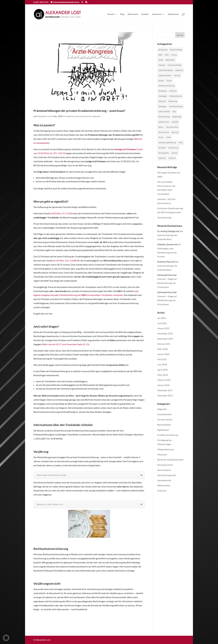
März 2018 (163, 375)
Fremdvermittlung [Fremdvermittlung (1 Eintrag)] (174, 65)
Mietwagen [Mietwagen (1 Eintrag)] (162, 106)
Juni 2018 (162, 364)
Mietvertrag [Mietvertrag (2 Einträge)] (173, 101)
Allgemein (162, 409)
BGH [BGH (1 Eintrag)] (167, 55)
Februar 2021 (164, 344)
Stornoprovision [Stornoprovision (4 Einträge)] (172, 127)
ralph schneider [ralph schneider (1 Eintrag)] (164, 111)
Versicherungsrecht (92, 116)
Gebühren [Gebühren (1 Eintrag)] (179, 70)
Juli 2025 (162, 318)
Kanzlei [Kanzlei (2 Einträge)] (161, 81)
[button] (6, 638)
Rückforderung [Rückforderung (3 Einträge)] (164, 117)
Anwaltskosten (165, 414)
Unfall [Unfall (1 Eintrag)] (168, 137)
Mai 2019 (162, 359)
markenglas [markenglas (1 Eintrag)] (163, 96)
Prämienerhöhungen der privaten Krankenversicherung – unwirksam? (79, 111)
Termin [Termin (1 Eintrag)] (161, 137)
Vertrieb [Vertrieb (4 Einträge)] (174, 153)
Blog (122, 14)
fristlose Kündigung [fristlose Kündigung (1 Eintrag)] (166, 70)
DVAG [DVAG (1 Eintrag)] (161, 60)
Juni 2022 (162, 323)
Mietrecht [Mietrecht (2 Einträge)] (162, 101)
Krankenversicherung (73, 116)
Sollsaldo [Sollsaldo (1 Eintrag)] (175, 122)
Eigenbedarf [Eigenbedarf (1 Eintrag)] (170, 60)
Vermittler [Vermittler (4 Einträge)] (162, 148)
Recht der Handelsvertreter (170, 460)
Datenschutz (174, 14)
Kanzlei (111, 14)
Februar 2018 (164, 380)
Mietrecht (162, 455)
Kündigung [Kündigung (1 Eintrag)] (162, 91)
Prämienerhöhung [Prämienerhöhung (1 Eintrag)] (176, 106)
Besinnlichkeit (164, 425)
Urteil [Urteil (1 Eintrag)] (181, 142)
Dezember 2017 (165, 390)
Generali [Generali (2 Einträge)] (177, 75)
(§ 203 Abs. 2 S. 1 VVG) (62, 213)
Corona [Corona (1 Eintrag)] (174, 55)
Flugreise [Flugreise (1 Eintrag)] (162, 65)
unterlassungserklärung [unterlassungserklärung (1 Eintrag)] (167, 142)
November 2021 (165, 333)
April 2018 (162, 370)
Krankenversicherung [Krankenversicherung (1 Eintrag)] (166, 86)
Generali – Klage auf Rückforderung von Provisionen (167, 283)
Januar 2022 (163, 328)
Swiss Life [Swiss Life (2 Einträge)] (175, 132)
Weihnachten (164, 485)
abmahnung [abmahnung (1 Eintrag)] (163, 50)
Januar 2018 (163, 385)
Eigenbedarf (163, 430)
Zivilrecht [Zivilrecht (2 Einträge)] (172, 158)
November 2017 (165, 395)
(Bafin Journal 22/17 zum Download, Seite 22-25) (66, 344)
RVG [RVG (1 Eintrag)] (174, 111)
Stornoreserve (164, 470)
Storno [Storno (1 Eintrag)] (161, 127)
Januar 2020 (163, 354)
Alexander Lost (44, 116)
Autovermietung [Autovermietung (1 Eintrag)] (176, 50)
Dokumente (133, 14)
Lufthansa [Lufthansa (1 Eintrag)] (173, 91)
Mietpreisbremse (166, 449)
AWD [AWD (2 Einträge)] (160, 55)
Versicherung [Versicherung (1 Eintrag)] (173, 148)
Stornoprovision (165, 465)
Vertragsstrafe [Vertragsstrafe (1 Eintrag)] (164, 153)
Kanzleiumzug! (164, 217)
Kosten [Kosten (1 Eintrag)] (169, 81)
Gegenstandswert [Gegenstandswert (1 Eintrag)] (165, 75)
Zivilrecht (162, 491)
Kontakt (145, 14)
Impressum (157, 14)
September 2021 (165, 339)
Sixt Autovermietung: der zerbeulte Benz (170, 235)
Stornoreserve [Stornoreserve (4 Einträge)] (164, 132)
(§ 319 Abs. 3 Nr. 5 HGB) (65, 260)
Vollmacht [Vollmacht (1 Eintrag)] (162, 158)
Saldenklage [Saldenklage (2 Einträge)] (177, 117)
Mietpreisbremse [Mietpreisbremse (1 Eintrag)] (176, 96)
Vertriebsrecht (164, 480)
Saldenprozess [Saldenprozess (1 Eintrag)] (164, 122)
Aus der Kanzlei (165, 419)
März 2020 (163, 349)
